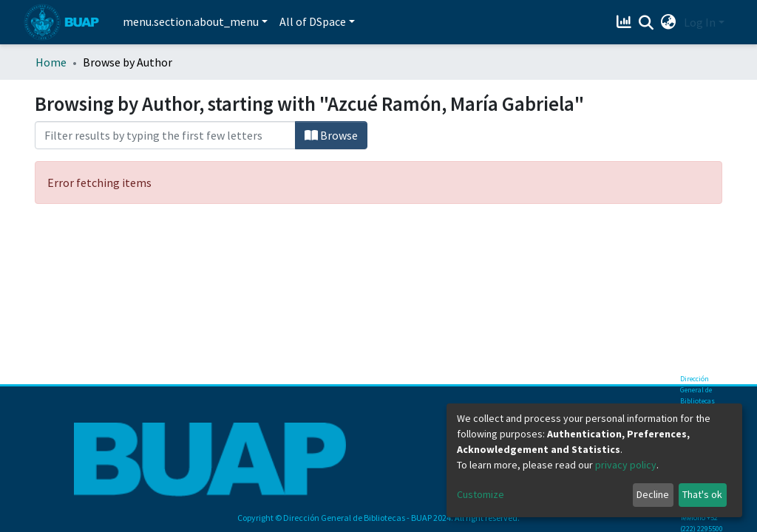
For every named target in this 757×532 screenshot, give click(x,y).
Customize (481, 494)
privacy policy (626, 465)
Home (51, 62)
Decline (653, 494)
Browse (331, 135)
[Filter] (165, 135)
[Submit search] (646, 23)
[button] (669, 22)
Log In (700, 22)
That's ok (702, 494)
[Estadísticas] (626, 22)
